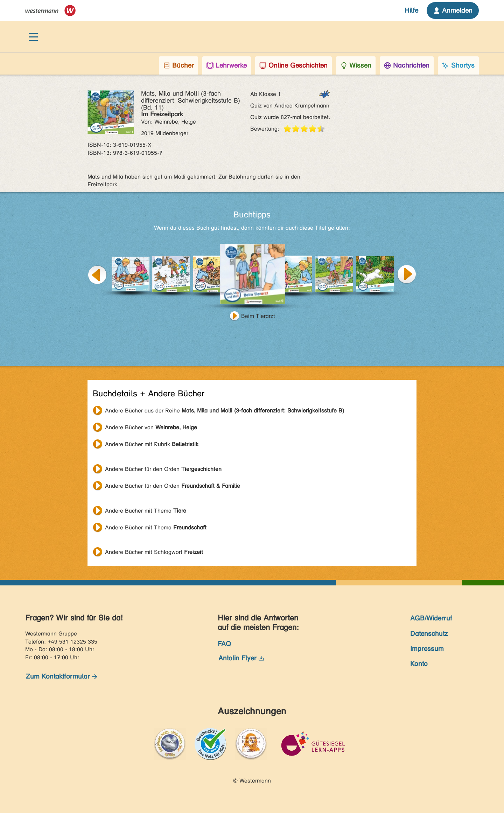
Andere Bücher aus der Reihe (225, 411)
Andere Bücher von (151, 427)
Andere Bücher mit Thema (146, 511)
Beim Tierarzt (258, 316)
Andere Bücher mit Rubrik (152, 444)
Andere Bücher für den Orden (163, 469)
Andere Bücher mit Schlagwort (154, 552)
